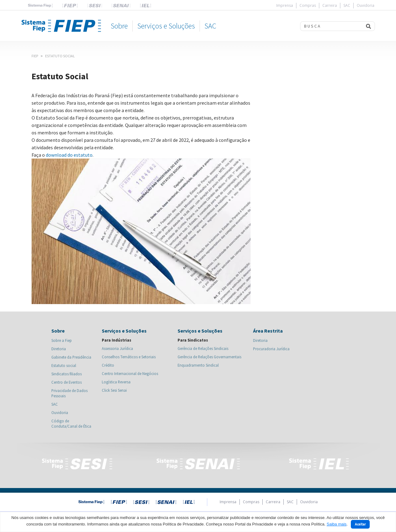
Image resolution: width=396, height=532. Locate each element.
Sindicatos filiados (67, 374)
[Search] (331, 26)
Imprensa (285, 5)
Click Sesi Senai (114, 390)
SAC (347, 5)
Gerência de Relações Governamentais (209, 357)
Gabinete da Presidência (71, 357)
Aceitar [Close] (360, 524)
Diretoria (59, 349)
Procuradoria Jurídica (271, 349)
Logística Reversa (116, 382)
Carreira (330, 5)
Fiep (35, 56)
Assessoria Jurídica (117, 348)
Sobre (119, 26)
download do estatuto (69, 155)
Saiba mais (337, 524)
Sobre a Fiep (62, 340)
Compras (308, 5)
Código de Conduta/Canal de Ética (71, 423)
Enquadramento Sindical (198, 365)
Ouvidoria (366, 5)
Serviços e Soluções (166, 26)
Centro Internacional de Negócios (130, 373)
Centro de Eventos (67, 382)
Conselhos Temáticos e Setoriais (129, 357)
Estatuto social (64, 365)
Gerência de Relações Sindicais (203, 348)
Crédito (108, 365)
